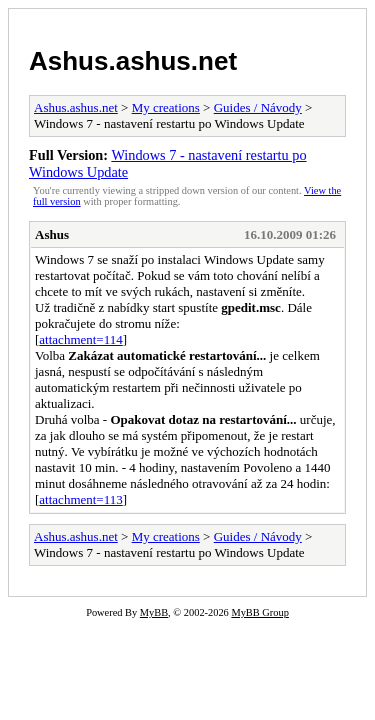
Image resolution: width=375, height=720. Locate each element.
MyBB (154, 612)
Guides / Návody (258, 107)
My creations (166, 107)
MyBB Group (259, 612)
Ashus (52, 234)
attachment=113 (80, 499)
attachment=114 (80, 339)
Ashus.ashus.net (133, 61)
